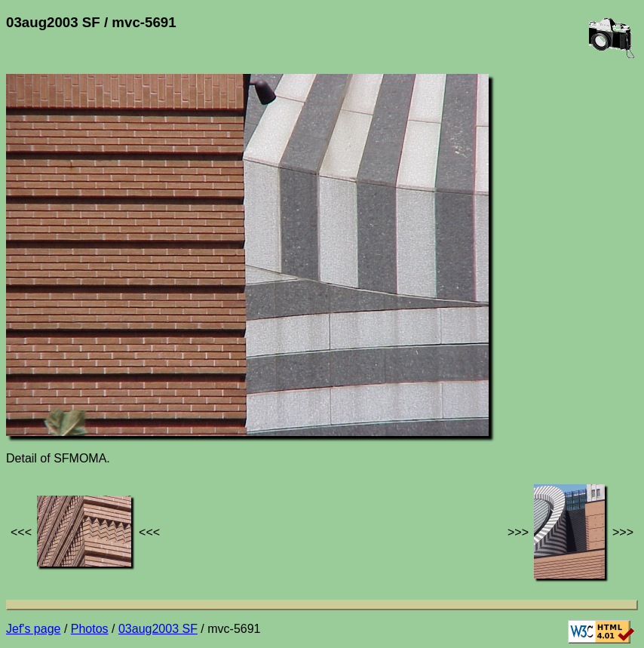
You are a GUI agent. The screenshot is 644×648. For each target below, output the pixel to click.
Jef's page (33, 629)
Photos (90, 629)
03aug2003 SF (158, 629)
